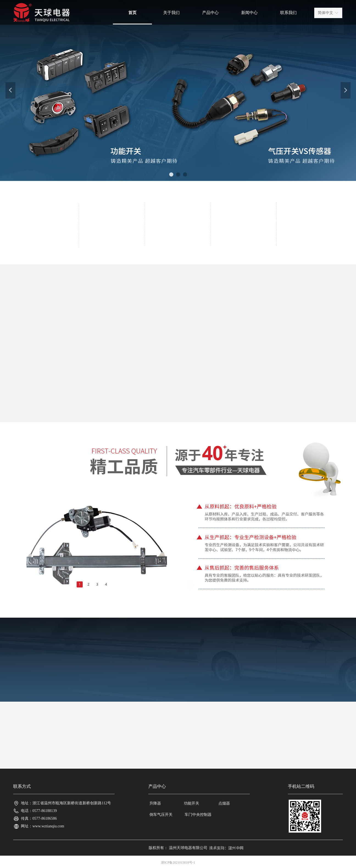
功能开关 (191, 803)
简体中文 (326, 13)
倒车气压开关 (161, 815)
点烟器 (224, 803)
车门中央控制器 (198, 815)
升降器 (155, 803)
